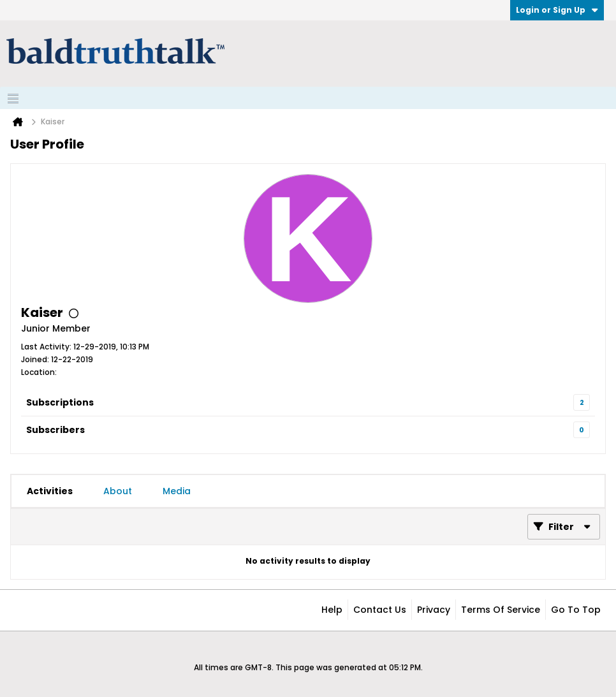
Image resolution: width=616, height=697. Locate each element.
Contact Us (380, 610)
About (118, 491)
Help (332, 610)
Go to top (576, 610)
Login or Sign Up (557, 10)
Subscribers (55, 430)
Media (177, 491)
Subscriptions (60, 402)
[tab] (50, 491)
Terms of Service (501, 610)
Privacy (434, 610)
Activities (50, 491)
